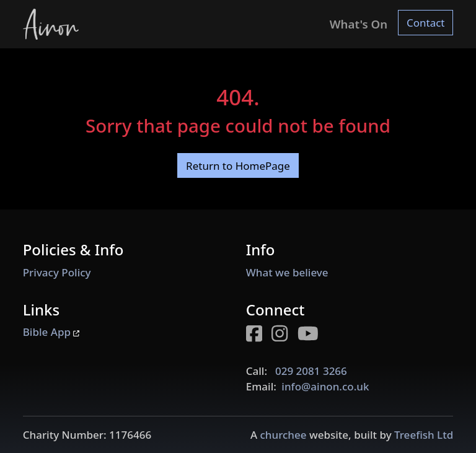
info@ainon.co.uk (325, 386)
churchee (283, 435)
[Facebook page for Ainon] (259, 336)
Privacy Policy (57, 272)
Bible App (51, 332)
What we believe (287, 272)
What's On (359, 24)
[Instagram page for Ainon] (284, 336)
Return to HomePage (238, 166)
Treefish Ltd (424, 435)
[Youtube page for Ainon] (313, 336)
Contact (426, 23)
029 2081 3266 (311, 371)
